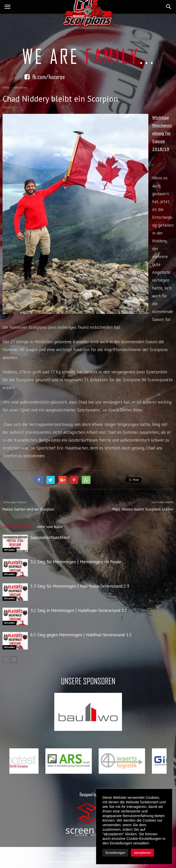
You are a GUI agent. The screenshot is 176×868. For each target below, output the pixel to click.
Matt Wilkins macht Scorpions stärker (143, 509)
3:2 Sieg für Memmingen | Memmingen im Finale (76, 562)
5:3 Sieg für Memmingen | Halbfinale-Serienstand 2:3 (80, 586)
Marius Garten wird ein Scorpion (28, 509)
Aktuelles (10, 550)
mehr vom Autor (50, 527)
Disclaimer (87, 853)
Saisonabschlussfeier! (50, 537)
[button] (169, 7)
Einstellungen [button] (115, 853)
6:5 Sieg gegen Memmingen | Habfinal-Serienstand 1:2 (81, 635)
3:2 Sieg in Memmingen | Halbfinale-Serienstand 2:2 (79, 610)
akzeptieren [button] (142, 853)
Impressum (67, 853)
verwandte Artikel (17, 527)
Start (6, 87)
